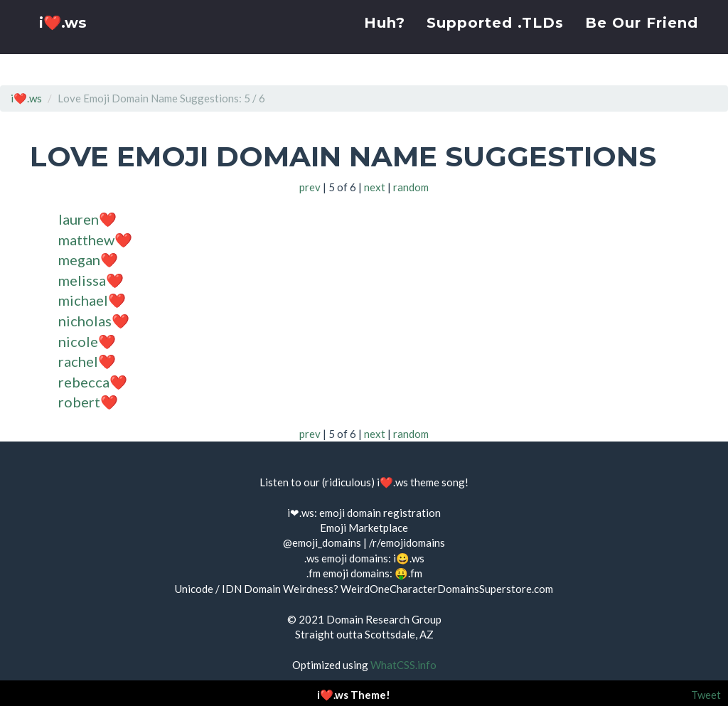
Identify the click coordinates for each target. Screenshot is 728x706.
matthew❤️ (95, 240)
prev (310, 187)
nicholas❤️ (94, 321)
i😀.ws (409, 558)
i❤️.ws (65, 42)
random (411, 187)
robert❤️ (88, 402)
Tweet (706, 695)
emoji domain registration (380, 513)
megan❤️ (88, 260)
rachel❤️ (87, 361)
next (375, 187)
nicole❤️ (87, 341)
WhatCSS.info (403, 665)
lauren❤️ (87, 219)
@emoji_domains (322, 542)
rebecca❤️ (93, 382)
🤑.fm (408, 573)
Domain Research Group (384, 619)
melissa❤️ (91, 280)
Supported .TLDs (495, 39)
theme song (438, 482)
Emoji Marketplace (364, 528)
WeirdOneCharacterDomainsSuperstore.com (447, 589)
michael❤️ (92, 300)
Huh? (385, 39)
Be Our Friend (642, 39)
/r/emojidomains (407, 542)
